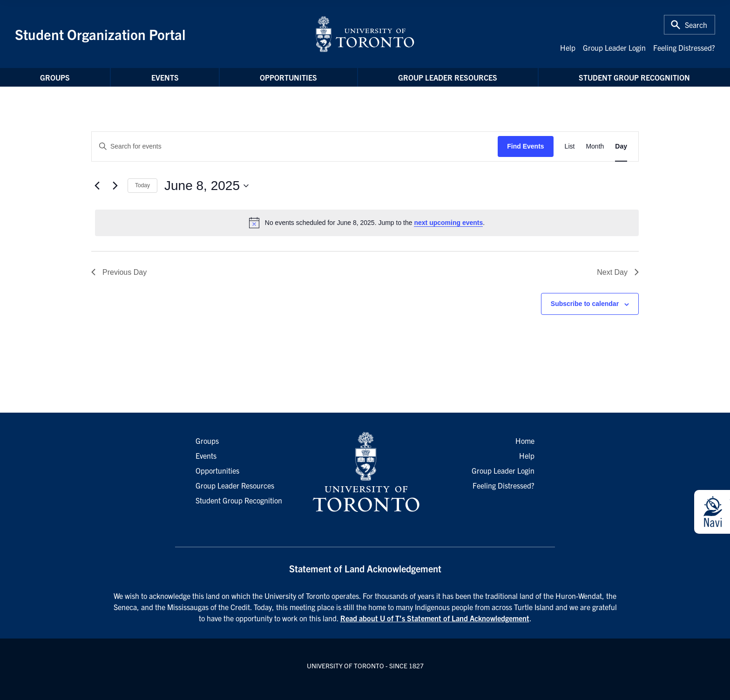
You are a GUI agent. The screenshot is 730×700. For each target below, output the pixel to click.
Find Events (525, 146)
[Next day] (115, 186)
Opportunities (288, 77)
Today (142, 185)
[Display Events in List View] (570, 146)
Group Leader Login (614, 48)
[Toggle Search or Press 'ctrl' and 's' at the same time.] (689, 25)
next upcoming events (448, 223)
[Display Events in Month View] (595, 146)
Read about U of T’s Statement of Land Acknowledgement (435, 618)
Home (525, 441)
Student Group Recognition (634, 77)
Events (165, 77)
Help (568, 48)
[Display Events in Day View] (621, 146)
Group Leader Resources (448, 77)
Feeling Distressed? (684, 48)
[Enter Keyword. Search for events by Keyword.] (295, 146)
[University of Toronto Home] (365, 34)
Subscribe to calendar (585, 304)
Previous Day (119, 272)
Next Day (618, 272)
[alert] (367, 223)
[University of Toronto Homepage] (365, 472)
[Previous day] (97, 186)
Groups (55, 77)
